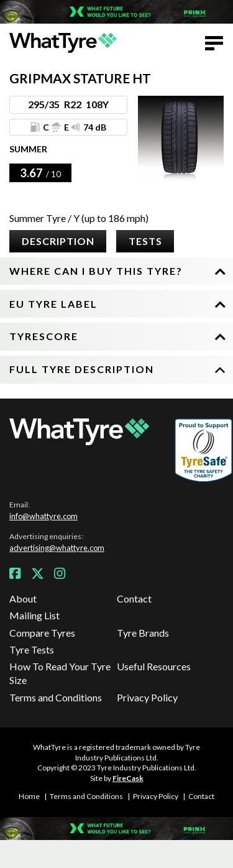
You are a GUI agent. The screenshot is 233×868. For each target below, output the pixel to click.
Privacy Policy (147, 697)
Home (29, 796)
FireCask (128, 778)
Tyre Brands (143, 633)
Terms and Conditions (56, 697)
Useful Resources (154, 666)
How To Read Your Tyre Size (60, 673)
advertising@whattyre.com (57, 548)
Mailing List (34, 615)
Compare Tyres (42, 633)
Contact (134, 598)
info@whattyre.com (43, 516)
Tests (145, 241)
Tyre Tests (32, 649)
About (23, 598)
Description (58, 241)
